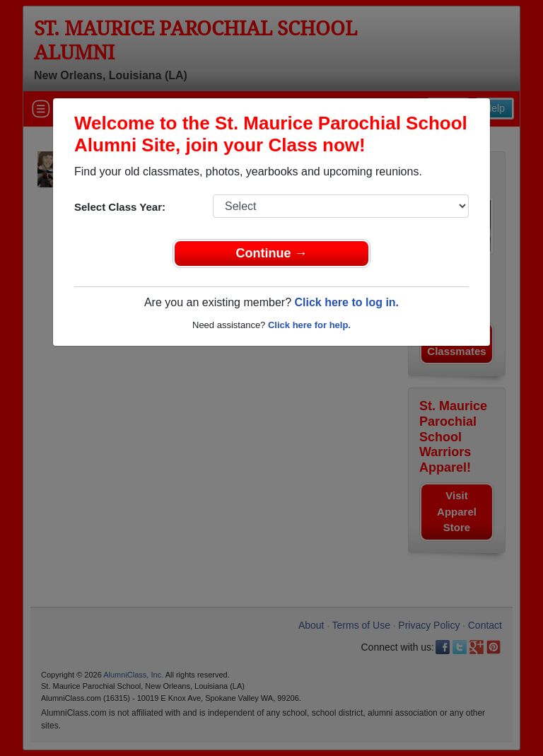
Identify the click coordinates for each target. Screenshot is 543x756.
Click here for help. (309, 325)
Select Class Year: (120, 207)
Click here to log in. (346, 302)
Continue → (272, 253)
